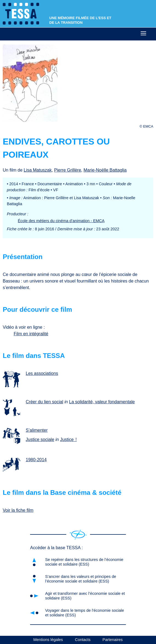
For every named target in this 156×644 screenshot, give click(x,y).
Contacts (83, 640)
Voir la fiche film (18, 510)
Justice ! (68, 439)
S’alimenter (37, 430)
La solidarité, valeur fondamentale (102, 402)
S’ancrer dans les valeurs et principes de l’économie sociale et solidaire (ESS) (81, 579)
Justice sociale (40, 439)
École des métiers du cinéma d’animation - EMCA (61, 221)
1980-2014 (36, 460)
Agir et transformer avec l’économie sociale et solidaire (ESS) (85, 596)
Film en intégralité (31, 334)
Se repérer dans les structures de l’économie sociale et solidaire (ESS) (84, 562)
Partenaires (113, 640)
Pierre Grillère (68, 170)
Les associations (42, 373)
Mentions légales (48, 640)
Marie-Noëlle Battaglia (105, 170)
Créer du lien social (44, 402)
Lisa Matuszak (37, 170)
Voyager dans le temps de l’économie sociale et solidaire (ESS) (85, 613)
